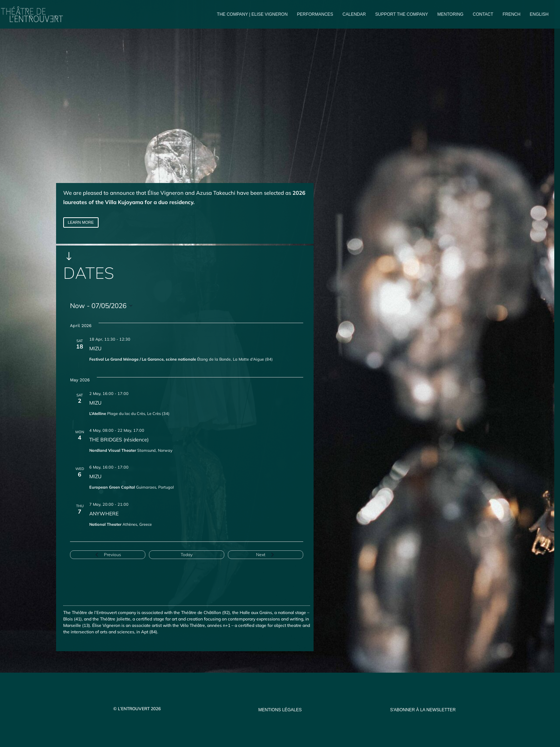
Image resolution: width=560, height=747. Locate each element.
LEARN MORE (81, 222)
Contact (483, 14)
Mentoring (451, 14)
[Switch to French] (511, 20)
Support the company (402, 14)
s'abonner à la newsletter (423, 710)
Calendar (354, 14)
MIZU (95, 348)
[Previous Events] (108, 555)
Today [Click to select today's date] (187, 555)
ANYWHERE (104, 514)
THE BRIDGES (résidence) (119, 440)
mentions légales (280, 710)
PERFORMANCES (315, 14)
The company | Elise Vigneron (252, 14)
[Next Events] (266, 555)
